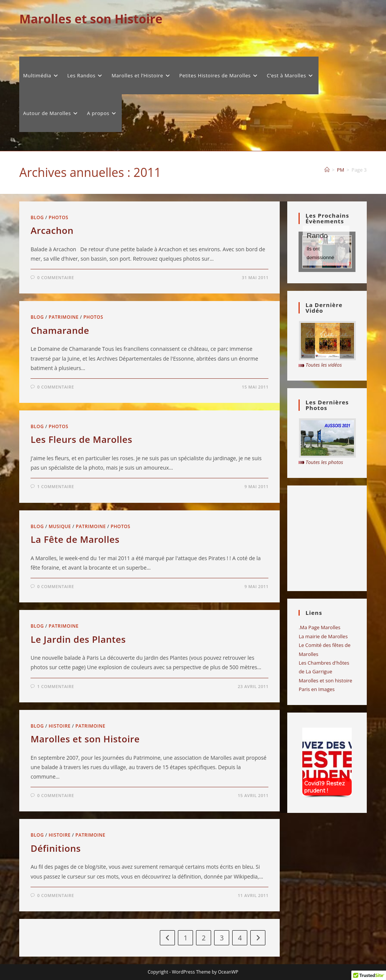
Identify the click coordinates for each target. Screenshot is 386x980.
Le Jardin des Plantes (78, 639)
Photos (58, 217)
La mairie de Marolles (323, 636)
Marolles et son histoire (325, 680)
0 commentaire (56, 277)
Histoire (60, 726)
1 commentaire (56, 486)
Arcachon (52, 230)
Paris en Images (316, 689)
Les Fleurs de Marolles (81, 439)
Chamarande (60, 330)
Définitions (56, 848)
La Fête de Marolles (75, 539)
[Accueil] (327, 170)
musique (60, 526)
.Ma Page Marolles (319, 627)
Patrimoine (64, 317)
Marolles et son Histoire (91, 19)
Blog (37, 217)
